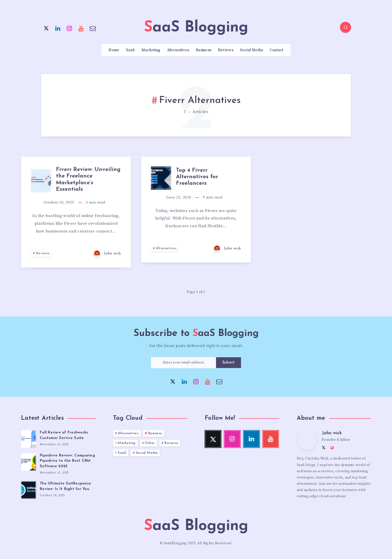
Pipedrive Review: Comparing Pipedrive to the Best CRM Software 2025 (67, 461)
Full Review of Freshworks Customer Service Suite (64, 435)
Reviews (226, 50)
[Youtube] (81, 28)
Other (150, 443)
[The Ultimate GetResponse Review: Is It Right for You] (28, 489)
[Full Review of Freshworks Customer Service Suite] (28, 438)
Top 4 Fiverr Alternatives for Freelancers (197, 177)
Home (114, 50)
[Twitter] (46, 28)
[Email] (93, 28)
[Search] (345, 27)
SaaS (130, 50)
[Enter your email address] (183, 363)
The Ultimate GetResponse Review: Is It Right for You (65, 486)
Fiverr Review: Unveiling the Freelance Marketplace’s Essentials (88, 179)
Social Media (252, 50)
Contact (277, 50)
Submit (228, 363)
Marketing (151, 50)
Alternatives (178, 50)
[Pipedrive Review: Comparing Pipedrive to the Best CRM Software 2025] (28, 461)
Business (203, 50)
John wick (332, 433)
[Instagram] (69, 28)
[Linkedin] (58, 28)
